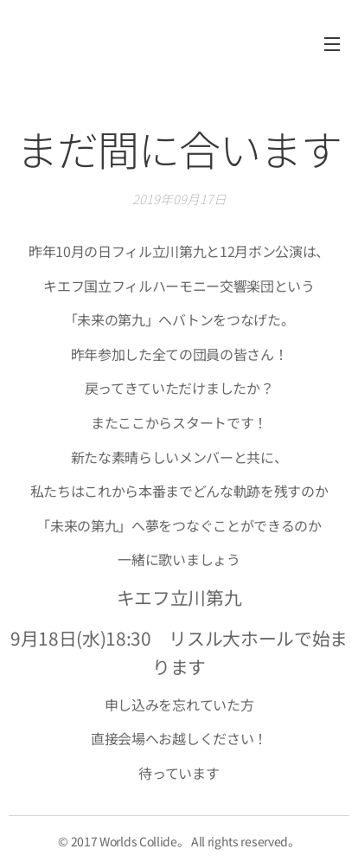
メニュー (332, 44)
